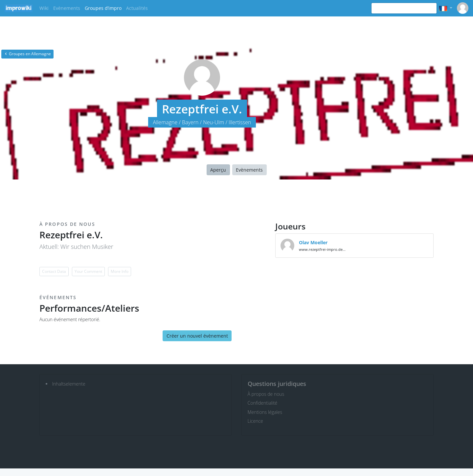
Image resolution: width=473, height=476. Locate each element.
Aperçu (218, 170)
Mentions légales (265, 412)
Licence (255, 421)
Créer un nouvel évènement (197, 336)
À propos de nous (266, 394)
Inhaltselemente (69, 384)
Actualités (137, 8)
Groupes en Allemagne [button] (27, 54)
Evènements (67, 8)
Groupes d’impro (103, 8)
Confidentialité (263, 403)
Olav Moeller (313, 242)
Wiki (44, 8)
